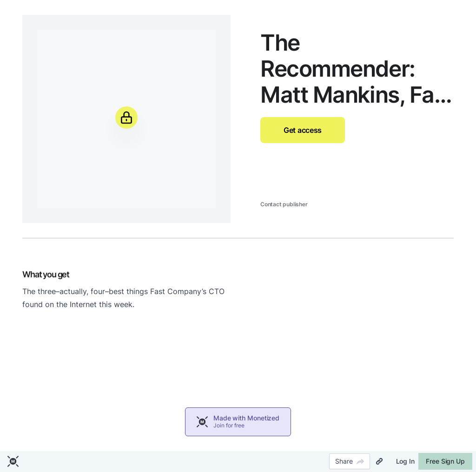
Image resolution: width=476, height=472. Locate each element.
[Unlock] (126, 118)
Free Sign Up (445, 461)
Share (350, 461)
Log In (405, 461)
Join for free (229, 425)
